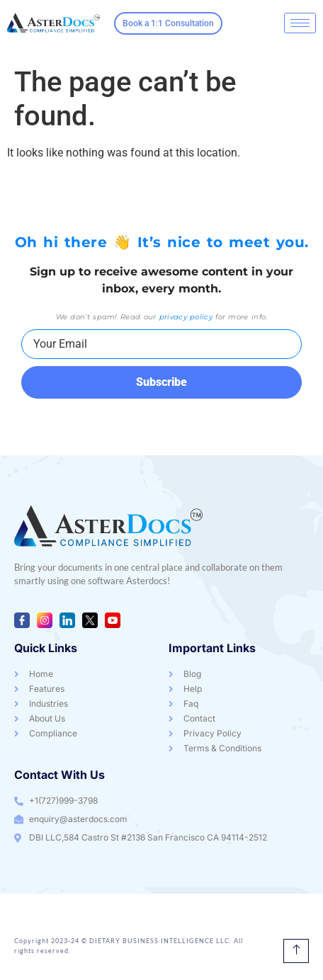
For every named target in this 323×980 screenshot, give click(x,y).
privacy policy (186, 317)
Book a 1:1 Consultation (168, 23)
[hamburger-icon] (300, 23)
